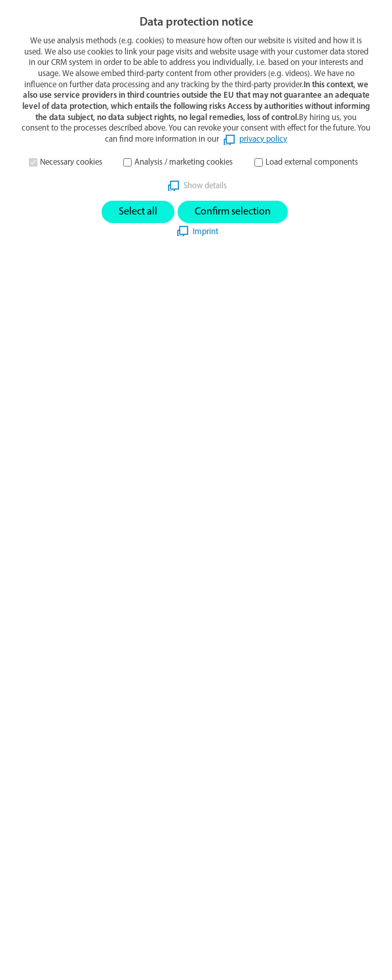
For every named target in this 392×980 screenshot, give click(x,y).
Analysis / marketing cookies (184, 162)
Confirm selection (233, 212)
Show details (205, 186)
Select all (138, 212)
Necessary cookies (71, 162)
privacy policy (263, 139)
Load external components (312, 162)
